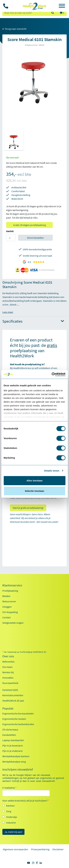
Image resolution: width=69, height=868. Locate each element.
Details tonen (52, 471)
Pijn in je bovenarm (13, 746)
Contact (6, 617)
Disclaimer (58, 849)
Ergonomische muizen (14, 719)
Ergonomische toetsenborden (18, 724)
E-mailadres (9, 788)
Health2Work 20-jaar (13, 701)
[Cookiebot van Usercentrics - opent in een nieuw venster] (52, 374)
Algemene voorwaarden (15, 849)
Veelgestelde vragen (13, 623)
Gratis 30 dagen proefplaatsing (30, 225)
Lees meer (8, 312)
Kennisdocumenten (13, 695)
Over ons (8, 656)
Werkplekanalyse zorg (14, 762)
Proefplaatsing (10, 591)
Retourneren (9, 601)
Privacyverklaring (40, 849)
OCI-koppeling (10, 612)
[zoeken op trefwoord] (25, 13)
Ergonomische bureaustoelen (18, 713)
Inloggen (7, 607)
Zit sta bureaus (10, 729)
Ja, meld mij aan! (13, 832)
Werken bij (8, 672)
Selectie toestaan (34, 491)
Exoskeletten (9, 735)
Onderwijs (12, 817)
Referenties (8, 662)
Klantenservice (12, 585)
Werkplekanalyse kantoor (16, 756)
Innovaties (8, 678)
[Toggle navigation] (62, 6)
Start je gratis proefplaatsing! (28, 508)
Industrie (11, 823)
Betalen (6, 596)
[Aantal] (11, 238)
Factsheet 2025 (10, 690)
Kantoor (10, 806)
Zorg (9, 811)
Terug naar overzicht (14, 29)
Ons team (7, 667)
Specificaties (33, 321)
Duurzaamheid (10, 683)
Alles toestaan (35, 481)
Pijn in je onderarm (12, 751)
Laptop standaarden (13, 740)
